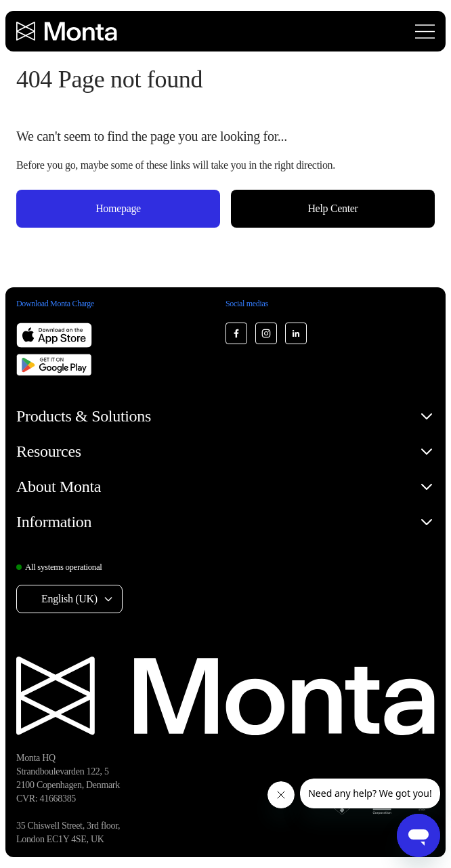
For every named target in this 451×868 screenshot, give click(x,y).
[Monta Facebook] (236, 333)
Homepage (118, 208)
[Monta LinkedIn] (296, 333)
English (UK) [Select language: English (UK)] (69, 599)
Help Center (332, 208)
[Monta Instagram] (266, 333)
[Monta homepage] (68, 31)
